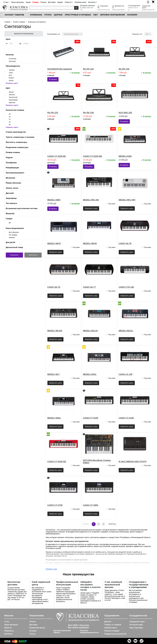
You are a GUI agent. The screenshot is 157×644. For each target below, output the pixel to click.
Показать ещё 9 (12, 105)
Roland (11, 78)
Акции (28, 2)
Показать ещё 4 (12, 127)
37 (10, 119)
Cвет (96, 15)
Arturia (11, 80)
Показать (14, 255)
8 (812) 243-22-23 (148, 10)
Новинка (12, 237)
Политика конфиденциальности (89, 632)
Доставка (52, 2)
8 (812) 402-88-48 (118, 10)
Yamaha (12, 70)
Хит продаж (13, 235)
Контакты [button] (92, 2)
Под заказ (12, 61)
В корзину (53, 79)
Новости (8, 628)
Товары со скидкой (113, 625)
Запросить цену (91, 208)
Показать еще (51, 569)
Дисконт (108, 622)
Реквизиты (9, 631)
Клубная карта (80, 2)
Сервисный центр (37, 628)
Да (10, 223)
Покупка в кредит (112, 631)
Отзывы (33, 631)
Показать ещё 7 (12, 83)
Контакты (8, 634)
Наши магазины (18, 2)
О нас (7, 622)
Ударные (58, 15)
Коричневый (13, 100)
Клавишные (36, 15)
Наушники (132, 15)
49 (10, 125)
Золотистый (13, 97)
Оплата (43, 2)
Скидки (35, 2)
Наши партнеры (136, 628)
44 (10, 122)
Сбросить (33, 255)
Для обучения (14, 232)
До (20, 44)
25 (10, 114)
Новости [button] (68, 2)
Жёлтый (12, 95)
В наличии (13, 59)
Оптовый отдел (136, 625)
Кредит (60, 2)
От (7, 44)
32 (10, 117)
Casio (11, 73)
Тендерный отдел (137, 622)
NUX (10, 75)
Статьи (32, 634)
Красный (12, 102)
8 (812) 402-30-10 (104, 10)
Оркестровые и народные (78, 15)
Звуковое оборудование (113, 15)
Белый (11, 92)
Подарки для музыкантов (115, 634)
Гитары (48, 15)
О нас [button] (6, 2)
